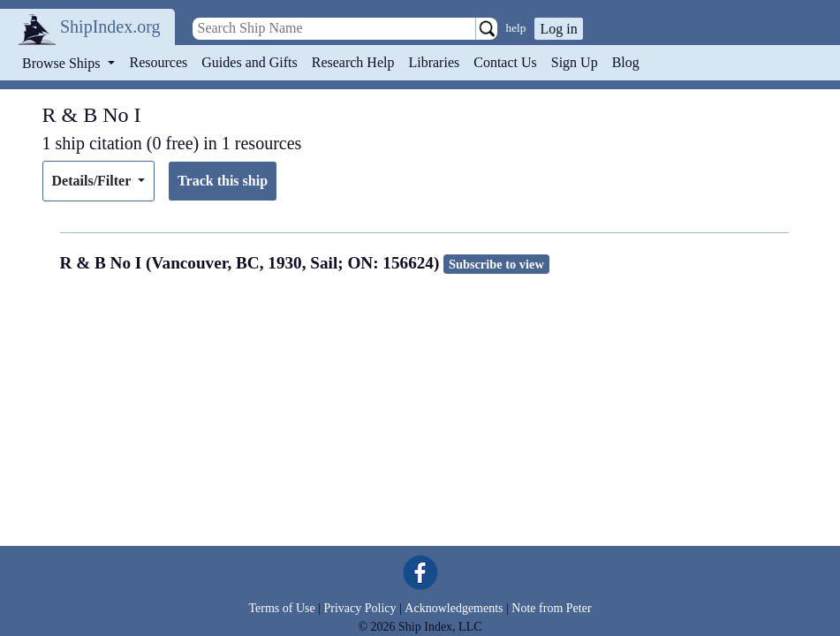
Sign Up (575, 62)
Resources (159, 62)
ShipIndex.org (110, 26)
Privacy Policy (359, 608)
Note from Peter (551, 608)
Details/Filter (93, 181)
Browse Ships (63, 63)
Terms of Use (281, 608)
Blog (626, 62)
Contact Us (505, 62)
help (516, 28)
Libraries (434, 62)
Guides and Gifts (249, 62)
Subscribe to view (496, 264)
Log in (558, 29)
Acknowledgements (454, 608)
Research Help (353, 62)
